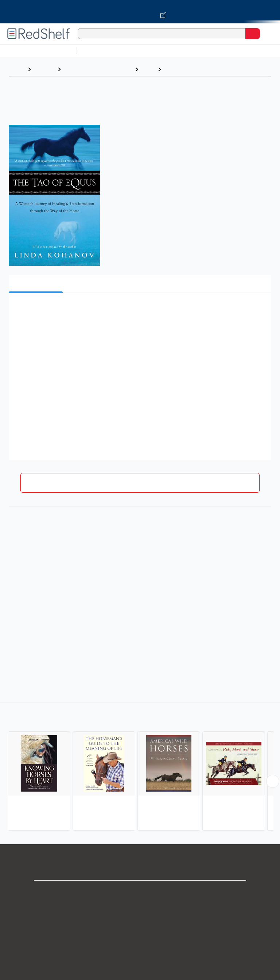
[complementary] (140, 767)
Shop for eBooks (140, 892)
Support (140, 908)
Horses (175, 69)
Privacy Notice (140, 924)
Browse (44, 69)
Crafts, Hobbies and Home (98, 69)
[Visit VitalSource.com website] (140, 12)
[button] (139, 310)
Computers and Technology (208, 50)
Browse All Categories (38, 50)
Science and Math (143, 50)
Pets (148, 69)
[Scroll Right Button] (273, 781)
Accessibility (140, 973)
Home (16, 69)
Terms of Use (140, 940)
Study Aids (98, 50)
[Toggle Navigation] (267, 34)
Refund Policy (140, 956)
